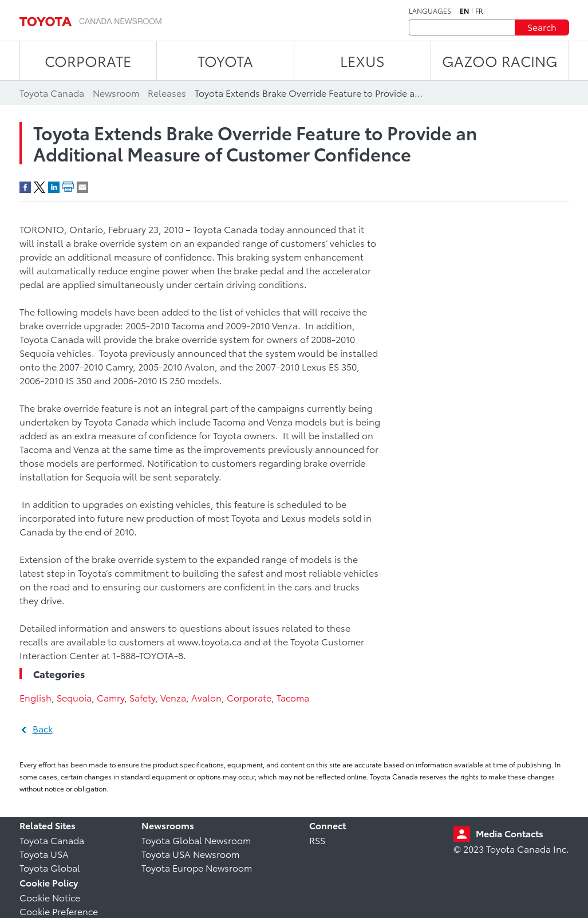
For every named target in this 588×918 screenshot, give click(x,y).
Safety (142, 697)
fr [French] (479, 11)
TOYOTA (225, 60)
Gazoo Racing (500, 60)
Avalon (206, 697)
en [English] (464, 11)
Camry (111, 697)
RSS (317, 840)
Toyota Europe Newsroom (197, 867)
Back (43, 728)
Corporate (249, 697)
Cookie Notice (50, 897)
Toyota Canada (52, 840)
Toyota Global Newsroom (196, 840)
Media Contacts (510, 833)
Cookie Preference (59, 911)
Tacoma (293, 697)
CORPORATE (88, 60)
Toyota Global (50, 867)
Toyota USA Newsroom (190, 854)
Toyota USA (44, 854)
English (35, 697)
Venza (173, 697)
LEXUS (362, 60)
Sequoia (74, 697)
